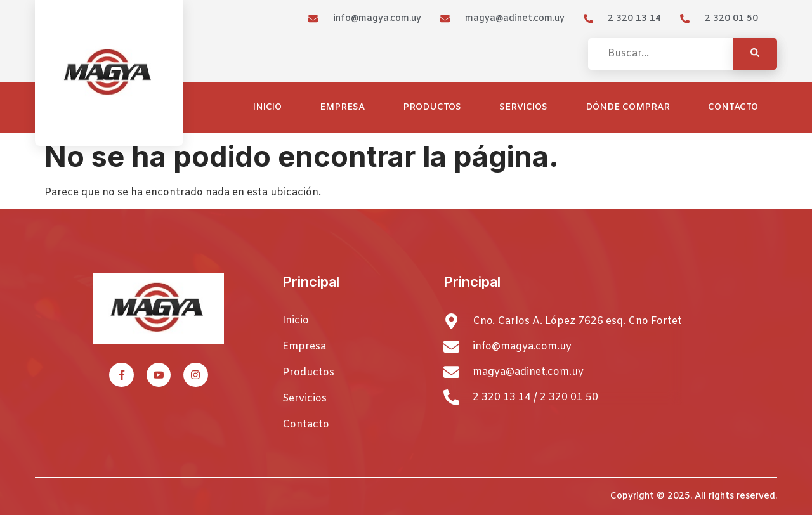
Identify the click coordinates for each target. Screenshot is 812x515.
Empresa (342, 108)
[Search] (755, 54)
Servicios (523, 108)
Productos (432, 108)
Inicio (267, 108)
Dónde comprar (628, 108)
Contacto (733, 108)
